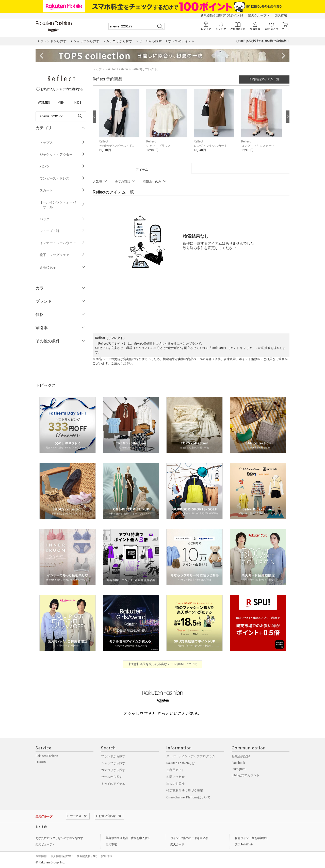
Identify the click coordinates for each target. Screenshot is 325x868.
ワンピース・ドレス (62, 178)
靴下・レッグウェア (62, 255)
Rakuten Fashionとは (181, 763)
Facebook (238, 763)
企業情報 (41, 856)
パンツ (62, 166)
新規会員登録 (241, 756)
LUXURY (41, 762)
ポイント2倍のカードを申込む (189, 838)
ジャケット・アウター (62, 155)
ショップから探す (113, 763)
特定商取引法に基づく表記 (185, 791)
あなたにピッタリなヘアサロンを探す (59, 838)
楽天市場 (281, 15)
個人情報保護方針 (62, 856)
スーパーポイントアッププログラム (191, 756)
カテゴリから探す (113, 770)
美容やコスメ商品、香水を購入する (128, 838)
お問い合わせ (175, 777)
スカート (62, 190)
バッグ (62, 219)
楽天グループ (257, 15)
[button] (120, 124)
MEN (61, 102)
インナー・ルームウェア (62, 243)
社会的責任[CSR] (87, 856)
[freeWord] (61, 116)
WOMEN (44, 102)
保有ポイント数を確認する (252, 838)
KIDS (78, 102)
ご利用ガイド (175, 770)
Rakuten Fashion (117, 69)
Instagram (239, 769)
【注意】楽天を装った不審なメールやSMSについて (163, 664)
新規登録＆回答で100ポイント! (222, 15)
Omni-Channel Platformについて (188, 797)
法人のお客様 (175, 784)
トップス (62, 143)
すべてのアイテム (113, 784)
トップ (97, 69)
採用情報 (107, 856)
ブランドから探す (113, 756)
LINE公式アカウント (246, 775)
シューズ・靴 (62, 231)
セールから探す (112, 777)
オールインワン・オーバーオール (62, 205)
